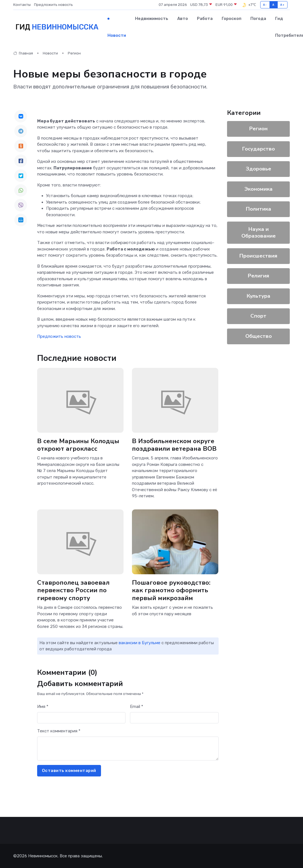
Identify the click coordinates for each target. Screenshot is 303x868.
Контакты (22, 5)
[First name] (81, 718)
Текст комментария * (59, 731)
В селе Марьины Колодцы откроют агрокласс (78, 445)
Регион (74, 53)
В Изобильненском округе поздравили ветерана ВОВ (174, 445)
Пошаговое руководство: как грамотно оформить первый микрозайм (171, 590)
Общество (258, 336)
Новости (117, 35)
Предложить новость (53, 5)
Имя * (43, 707)
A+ (282, 5)
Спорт (258, 316)
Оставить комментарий (69, 771)
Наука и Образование (258, 233)
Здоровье (258, 169)
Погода (258, 19)
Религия (258, 276)
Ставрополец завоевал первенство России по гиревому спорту (73, 590)
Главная (23, 53)
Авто (183, 19)
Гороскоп (232, 19)
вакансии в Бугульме (140, 643)
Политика (258, 209)
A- (265, 5)
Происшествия (258, 256)
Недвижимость (152, 19)
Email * (137, 707)
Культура (258, 296)
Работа (205, 19)
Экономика (258, 189)
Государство (258, 149)
